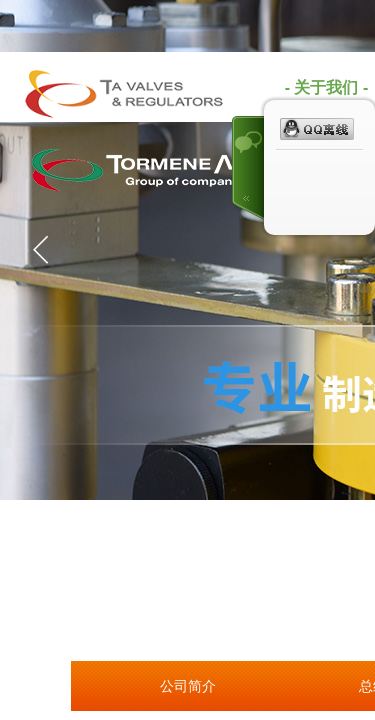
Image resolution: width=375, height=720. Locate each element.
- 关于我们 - (327, 87)
